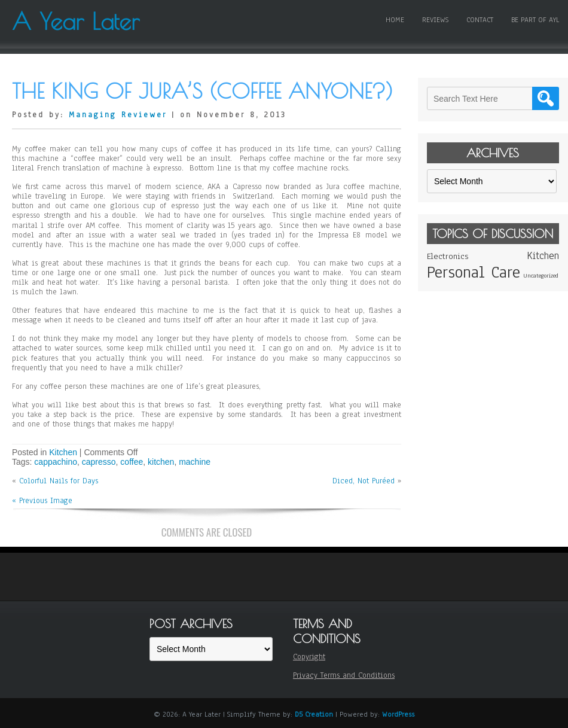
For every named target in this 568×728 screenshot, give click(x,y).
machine (195, 462)
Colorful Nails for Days (59, 481)
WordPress (398, 714)
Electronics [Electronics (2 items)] (448, 256)
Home (395, 20)
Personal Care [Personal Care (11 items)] (474, 272)
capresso (99, 462)
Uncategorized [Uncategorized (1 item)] (541, 275)
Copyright (309, 657)
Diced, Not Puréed (364, 481)
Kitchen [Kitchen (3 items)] (543, 256)
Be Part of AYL (535, 20)
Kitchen (63, 452)
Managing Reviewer (118, 115)
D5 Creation (314, 714)
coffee (132, 462)
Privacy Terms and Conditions (344, 675)
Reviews (435, 20)
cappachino (56, 462)
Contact (480, 20)
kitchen (161, 462)
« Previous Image (42, 501)
